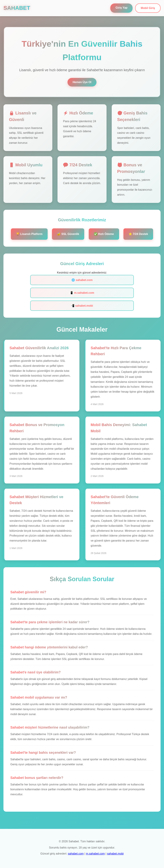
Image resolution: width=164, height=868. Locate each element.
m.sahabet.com (95, 854)
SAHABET (17, 8)
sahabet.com (76, 854)
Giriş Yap (121, 8)
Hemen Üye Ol (82, 82)
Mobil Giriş (148, 8)
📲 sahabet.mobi (82, 306)
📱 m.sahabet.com (82, 293)
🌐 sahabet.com (82, 280)
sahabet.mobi (115, 854)
